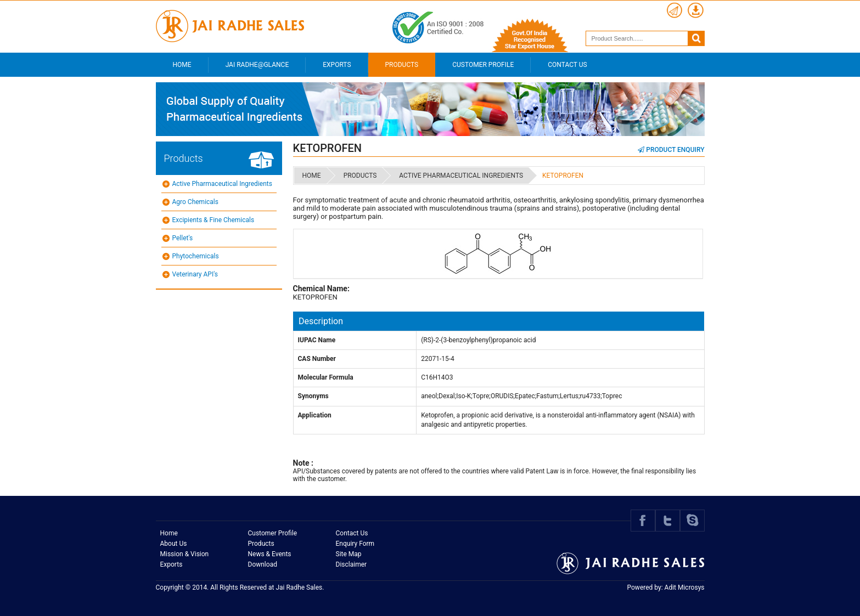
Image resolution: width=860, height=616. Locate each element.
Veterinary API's (195, 274)
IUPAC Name (317, 340)
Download (263, 564)
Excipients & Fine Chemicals (213, 220)
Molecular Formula (326, 377)
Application (315, 415)
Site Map (349, 554)
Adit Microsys (685, 587)
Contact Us (567, 65)
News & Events (270, 554)
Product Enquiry (671, 150)
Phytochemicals (196, 256)
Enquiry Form (355, 544)
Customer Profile (483, 65)
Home (182, 65)
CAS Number (317, 359)
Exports (337, 65)
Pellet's (183, 238)
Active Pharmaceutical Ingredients (222, 184)
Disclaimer (352, 564)
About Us (174, 544)
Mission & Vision (185, 554)
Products (402, 65)
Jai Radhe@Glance (257, 65)
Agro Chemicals (195, 202)
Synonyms (313, 396)
